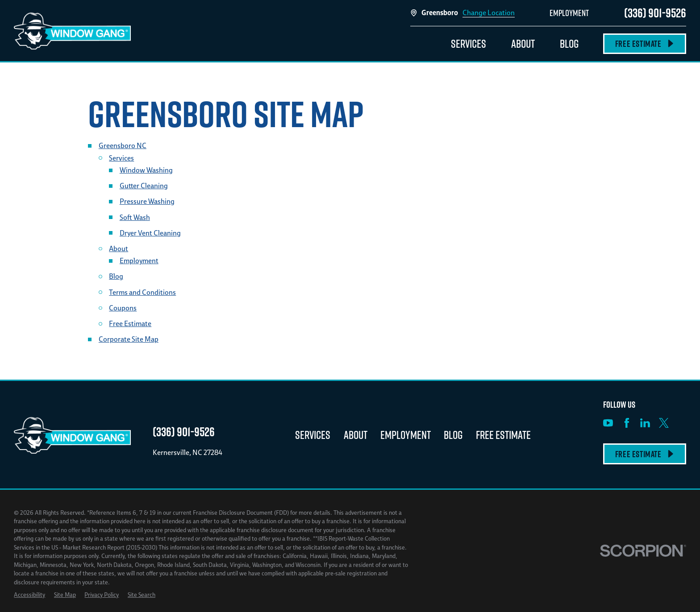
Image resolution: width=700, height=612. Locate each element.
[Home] (72, 30)
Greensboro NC (123, 145)
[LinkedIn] (645, 423)
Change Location (489, 12)
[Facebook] (627, 423)
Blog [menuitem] (569, 43)
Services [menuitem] (469, 43)
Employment (139, 261)
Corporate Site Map (129, 339)
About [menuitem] (523, 43)
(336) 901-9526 (655, 13)
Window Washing (146, 170)
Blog (116, 276)
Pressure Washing (147, 201)
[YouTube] (608, 423)
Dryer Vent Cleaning (150, 233)
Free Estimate (645, 43)
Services (121, 158)
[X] (664, 423)
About (119, 248)
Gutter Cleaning (144, 186)
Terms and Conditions (142, 292)
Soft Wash (135, 217)
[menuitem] (29, 595)
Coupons (123, 308)
